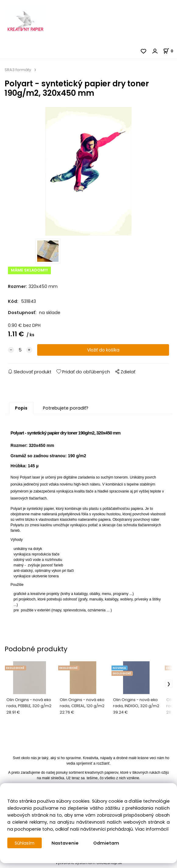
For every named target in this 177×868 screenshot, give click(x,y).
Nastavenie (65, 843)
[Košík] (170, 51)
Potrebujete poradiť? (66, 410)
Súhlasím (25, 843)
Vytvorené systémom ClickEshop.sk (89, 865)
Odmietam (106, 843)
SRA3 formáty (18, 70)
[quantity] (20, 352)
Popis (21, 410)
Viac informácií (152, 829)
